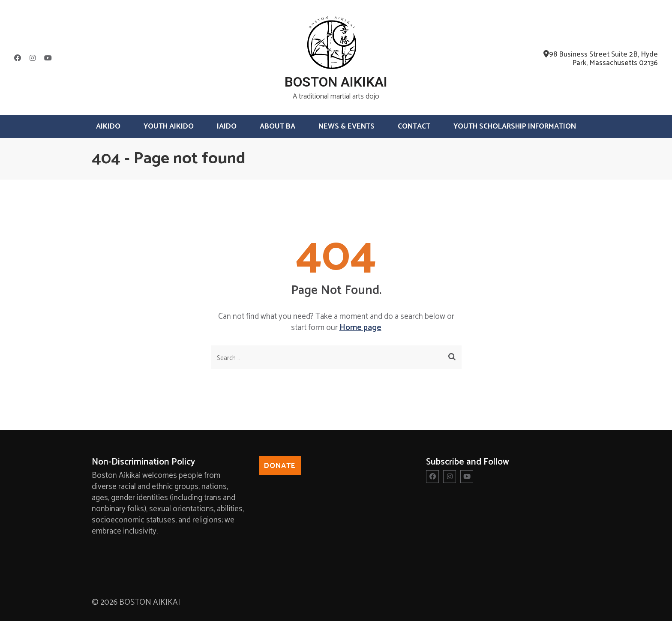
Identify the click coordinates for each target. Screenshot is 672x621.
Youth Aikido (169, 126)
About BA (277, 126)
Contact (414, 126)
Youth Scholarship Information (515, 126)
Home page (360, 328)
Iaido (227, 126)
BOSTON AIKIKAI (336, 82)
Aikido (108, 126)
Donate (280, 466)
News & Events (346, 126)
